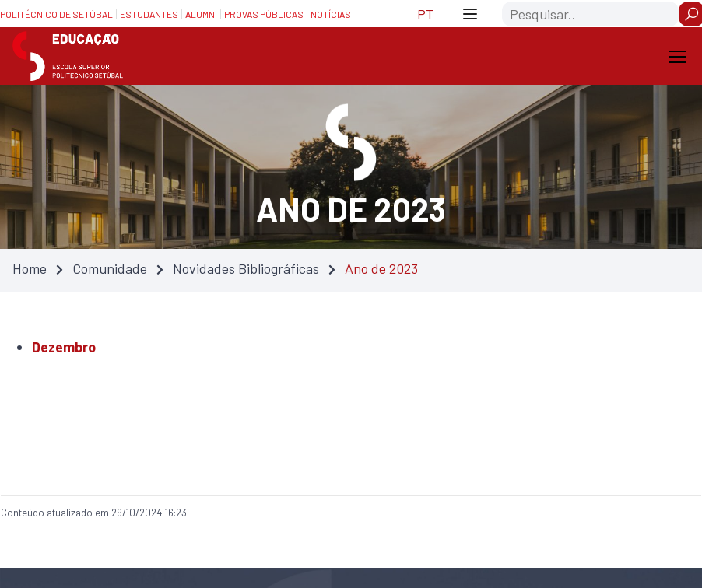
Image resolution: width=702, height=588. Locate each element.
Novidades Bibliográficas (246, 268)
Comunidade (110, 268)
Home (30, 268)
